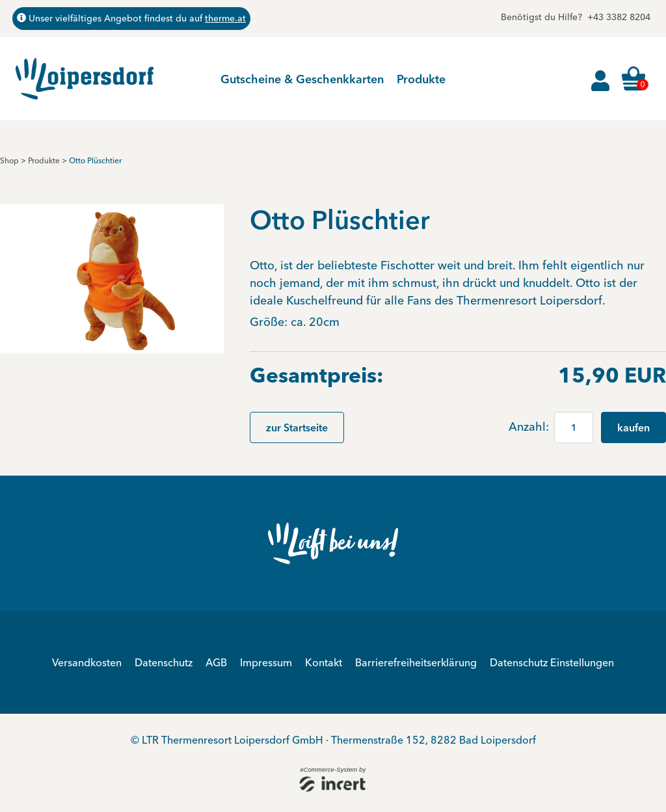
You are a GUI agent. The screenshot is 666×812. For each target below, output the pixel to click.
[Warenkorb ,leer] (635, 79)
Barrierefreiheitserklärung (416, 662)
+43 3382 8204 (619, 17)
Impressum (266, 662)
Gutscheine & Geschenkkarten (302, 79)
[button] (112, 277)
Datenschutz (164, 662)
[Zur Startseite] (85, 79)
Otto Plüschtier (95, 160)
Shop (9, 160)
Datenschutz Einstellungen (552, 662)
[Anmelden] (601, 79)
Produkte (421, 79)
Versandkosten (87, 662)
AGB (216, 662)
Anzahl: (530, 426)
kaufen (633, 427)
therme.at (225, 18)
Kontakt (324, 662)
